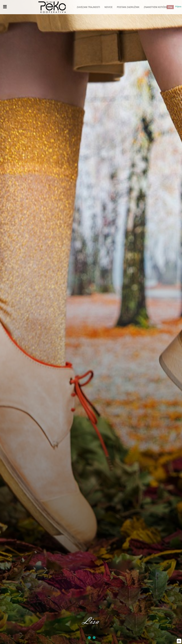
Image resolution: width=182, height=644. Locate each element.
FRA (170, 7)
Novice (108, 7)
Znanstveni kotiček (155, 7)
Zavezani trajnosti (88, 7)
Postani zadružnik (128, 7)
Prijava (178, 7)
